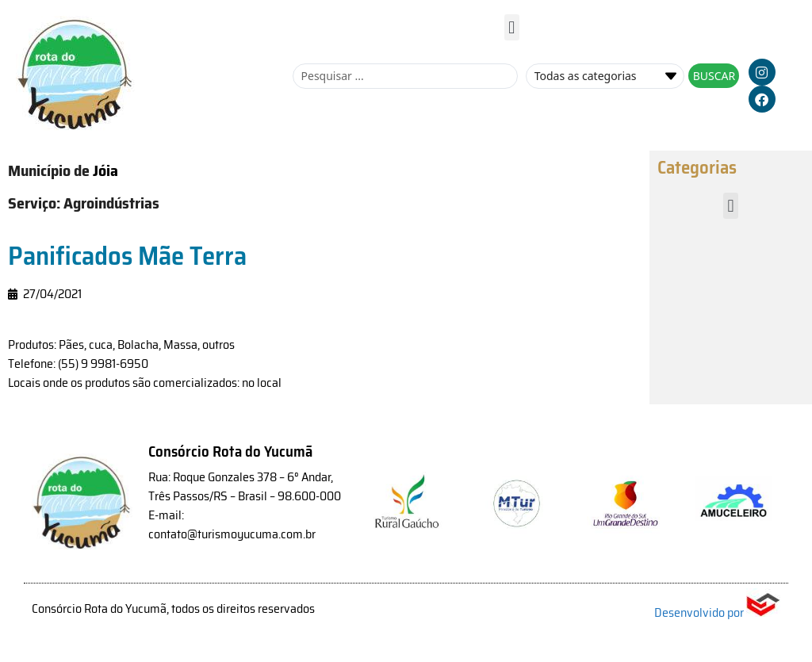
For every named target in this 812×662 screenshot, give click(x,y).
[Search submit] (714, 76)
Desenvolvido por (717, 612)
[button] (512, 27)
